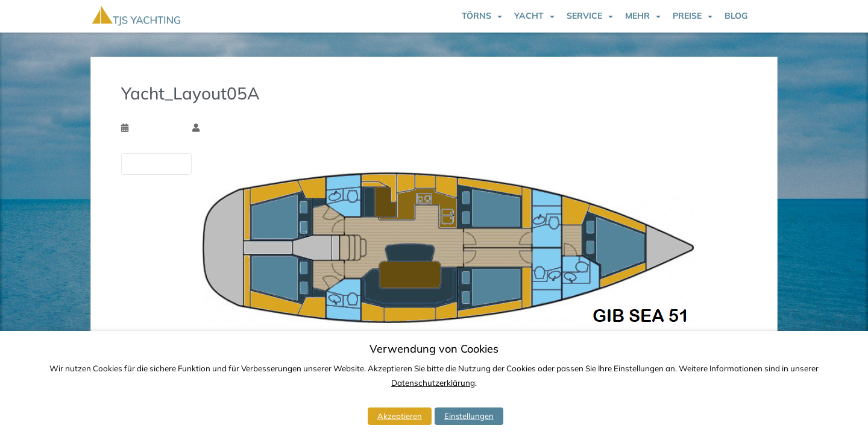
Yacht (529, 16)
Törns (476, 16)
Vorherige (156, 163)
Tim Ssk (216, 128)
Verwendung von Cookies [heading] (434, 349)
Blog (736, 16)
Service (584, 16)
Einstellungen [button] (469, 416)
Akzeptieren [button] (400, 416)
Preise (687, 16)
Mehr (637, 16)
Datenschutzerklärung (433, 383)
